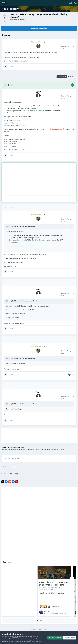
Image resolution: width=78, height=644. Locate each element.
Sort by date (72, 77)
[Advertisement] (30, 180)
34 (46, 42)
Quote (11, 67)
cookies (15, 637)
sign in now (44, 450)
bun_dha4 (28, 226)
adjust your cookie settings (26, 639)
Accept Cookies (55, 638)
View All (39, 620)
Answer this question (39, 28)
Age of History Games (33, 641)
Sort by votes (62, 77)
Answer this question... (13, 459)
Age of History (10, 9)
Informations (43, 589)
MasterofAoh (21, 20)
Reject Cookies (70, 638)
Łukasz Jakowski (45, 587)
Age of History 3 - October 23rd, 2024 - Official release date (54, 584)
